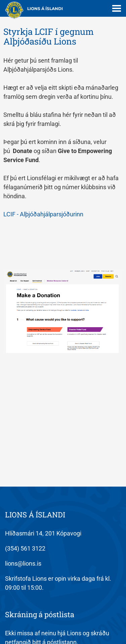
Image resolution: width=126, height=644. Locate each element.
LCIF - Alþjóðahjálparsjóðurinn (43, 214)
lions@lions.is (23, 563)
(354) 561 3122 (25, 548)
